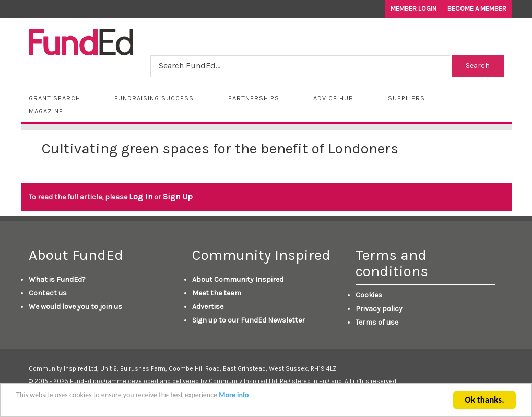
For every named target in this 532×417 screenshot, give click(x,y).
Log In (141, 196)
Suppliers (406, 98)
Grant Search (55, 98)
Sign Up (178, 196)
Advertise (208, 307)
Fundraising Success (154, 98)
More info (234, 396)
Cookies (369, 295)
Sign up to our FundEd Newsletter (249, 320)
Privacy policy (379, 309)
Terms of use (377, 322)
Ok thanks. (484, 402)
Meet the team (217, 293)
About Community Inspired (238, 279)
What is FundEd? (57, 279)
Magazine (46, 111)
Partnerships (254, 98)
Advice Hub (333, 98)
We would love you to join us (75, 307)
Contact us (48, 293)
